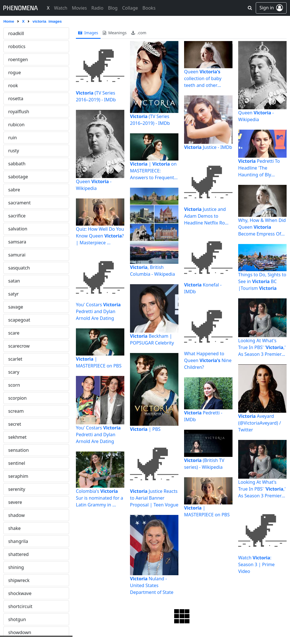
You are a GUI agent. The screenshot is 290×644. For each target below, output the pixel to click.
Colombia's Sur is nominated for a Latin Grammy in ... (100, 498)
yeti (12, 593)
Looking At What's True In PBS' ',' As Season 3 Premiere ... (262, 347)
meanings (115, 33)
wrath (14, 502)
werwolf (17, 359)
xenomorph (21, 567)
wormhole (19, 476)
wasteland (19, 294)
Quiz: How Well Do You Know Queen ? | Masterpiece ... (100, 236)
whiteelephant (24, 398)
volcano (16, 177)
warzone (17, 268)
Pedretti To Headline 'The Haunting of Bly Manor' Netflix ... (259, 168)
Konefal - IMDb (203, 288)
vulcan (15, 216)
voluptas (17, 190)
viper (14, 85)
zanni (14, 632)
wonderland (21, 463)
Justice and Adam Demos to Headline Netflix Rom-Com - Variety (207, 216)
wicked (16, 424)
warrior (16, 255)
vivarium (17, 138)
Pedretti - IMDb (203, 416)
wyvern (16, 541)
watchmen (19, 307)
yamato (16, 580)
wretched (18, 515)
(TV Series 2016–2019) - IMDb (96, 96)
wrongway (19, 528)
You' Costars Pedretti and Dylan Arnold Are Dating (98, 311)
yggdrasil (18, 606)
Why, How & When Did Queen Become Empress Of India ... (262, 227)
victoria (16, 33)
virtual (15, 112)
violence (17, 72)
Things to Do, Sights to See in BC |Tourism (262, 281)
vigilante (17, 46)
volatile (16, 164)
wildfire (16, 450)
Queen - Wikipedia (94, 185)
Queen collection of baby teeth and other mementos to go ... (204, 79)
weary (15, 320)
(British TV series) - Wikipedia (204, 464)
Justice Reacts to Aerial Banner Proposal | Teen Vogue (154, 498)
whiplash (18, 385)
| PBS (145, 429)
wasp (14, 281)
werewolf (18, 346)
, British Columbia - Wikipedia (153, 271)
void (13, 151)
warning (17, 242)
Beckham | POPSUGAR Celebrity (152, 339)
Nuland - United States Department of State (152, 585)
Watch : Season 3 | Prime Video (256, 564)
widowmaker (22, 437)
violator (16, 59)
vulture (16, 229)
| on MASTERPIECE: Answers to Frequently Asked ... (154, 171)
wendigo (17, 333)
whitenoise (20, 411)
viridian (16, 99)
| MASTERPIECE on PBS (99, 362)
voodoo (16, 203)
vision (14, 125)
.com (139, 33)
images (88, 33)
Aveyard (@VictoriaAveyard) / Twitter (260, 423)
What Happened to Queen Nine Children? (208, 360)
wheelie (16, 372)
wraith (15, 489)
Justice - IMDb (208, 147)
